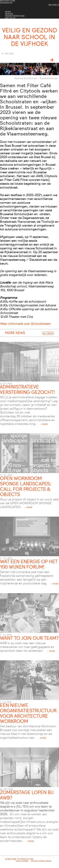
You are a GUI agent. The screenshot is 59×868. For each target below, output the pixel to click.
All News (48, 334)
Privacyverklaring (41, 861)
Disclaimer (22, 861)
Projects (10, 18)
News (8, 12)
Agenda (9, 14)
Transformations (15, 16)
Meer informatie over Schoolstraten (25, 324)
